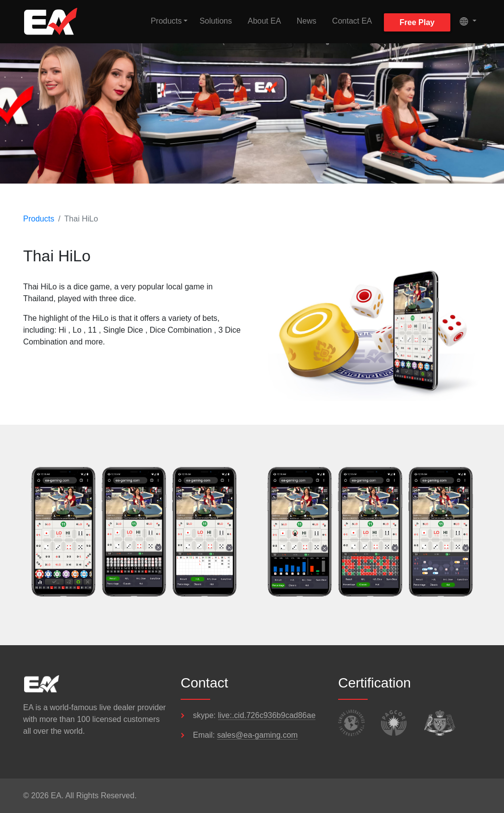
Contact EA (352, 21)
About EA (264, 21)
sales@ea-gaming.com (257, 735)
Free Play (417, 22)
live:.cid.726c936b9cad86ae (267, 715)
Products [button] (166, 21)
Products (39, 219)
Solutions (216, 21)
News (307, 21)
